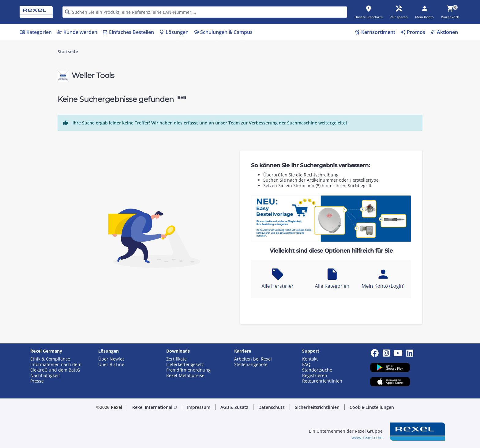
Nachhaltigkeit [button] (45, 376)
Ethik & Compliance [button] (50, 359)
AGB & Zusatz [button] (234, 407)
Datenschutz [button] (272, 407)
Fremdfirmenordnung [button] (188, 370)
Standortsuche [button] (317, 370)
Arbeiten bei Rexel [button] (253, 359)
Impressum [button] (199, 407)
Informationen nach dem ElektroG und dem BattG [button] (56, 367)
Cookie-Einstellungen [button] (372, 407)
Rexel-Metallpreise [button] (185, 376)
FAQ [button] (306, 365)
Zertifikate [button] (176, 359)
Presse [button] (37, 381)
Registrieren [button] (315, 376)
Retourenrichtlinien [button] (322, 381)
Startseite (68, 52)
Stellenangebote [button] (251, 365)
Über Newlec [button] (111, 359)
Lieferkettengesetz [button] (185, 365)
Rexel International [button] (155, 407)
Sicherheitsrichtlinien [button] (317, 407)
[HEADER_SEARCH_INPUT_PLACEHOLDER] (205, 12)
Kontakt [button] (310, 359)
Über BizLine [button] (111, 365)
